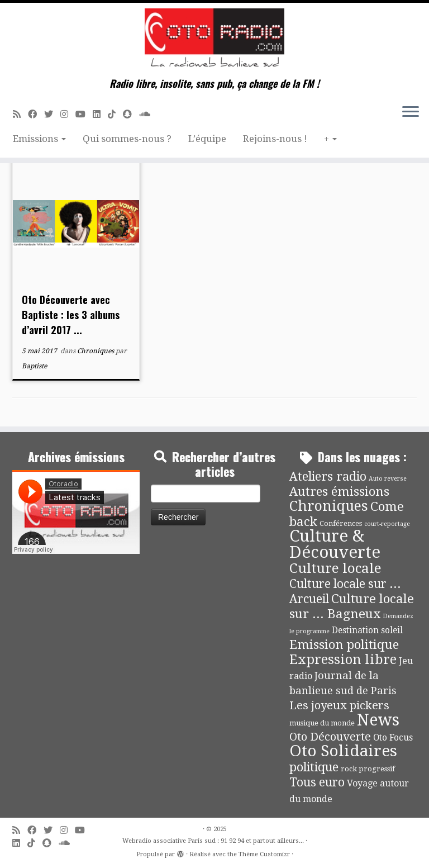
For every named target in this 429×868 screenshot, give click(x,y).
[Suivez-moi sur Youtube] (84, 114)
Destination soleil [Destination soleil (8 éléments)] (367, 630)
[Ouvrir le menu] (411, 112)
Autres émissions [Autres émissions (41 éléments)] (339, 491)
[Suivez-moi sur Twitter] (52, 114)
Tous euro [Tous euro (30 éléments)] (317, 782)
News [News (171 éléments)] (378, 720)
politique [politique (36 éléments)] (314, 767)
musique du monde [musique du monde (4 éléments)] (322, 723)
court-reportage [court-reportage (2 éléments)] (387, 524)
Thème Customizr (264, 854)
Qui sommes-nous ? (127, 139)
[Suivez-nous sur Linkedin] (100, 114)
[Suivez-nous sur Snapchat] (131, 114)
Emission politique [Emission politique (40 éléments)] (344, 644)
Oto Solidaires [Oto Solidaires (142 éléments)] (343, 751)
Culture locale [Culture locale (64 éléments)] (335, 568)
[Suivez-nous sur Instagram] (68, 114)
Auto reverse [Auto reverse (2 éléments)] (388, 479)
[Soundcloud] (148, 114)
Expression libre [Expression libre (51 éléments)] (343, 660)
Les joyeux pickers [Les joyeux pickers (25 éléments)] (339, 705)
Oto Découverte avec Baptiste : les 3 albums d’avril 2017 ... (71, 315)
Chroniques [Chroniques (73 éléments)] (329, 506)
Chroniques (96, 351)
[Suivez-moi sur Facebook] (36, 114)
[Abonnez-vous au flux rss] (20, 114)
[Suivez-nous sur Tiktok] (115, 114)
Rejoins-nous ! (275, 139)
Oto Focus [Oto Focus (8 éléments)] (393, 738)
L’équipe (207, 139)
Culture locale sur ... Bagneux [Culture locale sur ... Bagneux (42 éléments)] (352, 606)
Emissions (39, 139)
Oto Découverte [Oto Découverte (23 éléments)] (330, 737)
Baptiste (34, 366)
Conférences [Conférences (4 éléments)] (341, 523)
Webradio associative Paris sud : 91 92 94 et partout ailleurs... (213, 841)
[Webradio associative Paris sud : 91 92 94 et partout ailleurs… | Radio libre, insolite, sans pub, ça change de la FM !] (214, 40)
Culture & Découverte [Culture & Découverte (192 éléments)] (335, 544)
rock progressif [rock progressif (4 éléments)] (368, 769)
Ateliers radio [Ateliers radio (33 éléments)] (328, 476)
